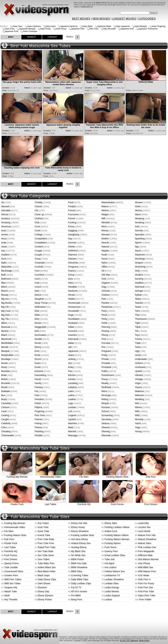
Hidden (72, 299)
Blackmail (6, 339)
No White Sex (78, 555)
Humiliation (74, 319)
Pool (104, 339)
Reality (105, 383)
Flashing (39, 431)
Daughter (39, 299)
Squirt (138, 251)
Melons (105, 210)
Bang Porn (77, 599)
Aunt (4, 259)
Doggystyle (40, 327)
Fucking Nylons (113, 543)
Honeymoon (74, 307)
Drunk (38, 343)
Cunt (37, 279)
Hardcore (73, 291)
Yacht (138, 423)
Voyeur (139, 387)
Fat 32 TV (76, 587)
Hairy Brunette (109, 29)
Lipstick (72, 419)
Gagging (72, 231)
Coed (37, 231)
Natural (105, 247)
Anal (4, 231)
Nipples (105, 251)
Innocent (73, 331)
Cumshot (39, 275)
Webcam (140, 395)
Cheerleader (8, 435)
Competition (41, 239)
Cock (37, 226)
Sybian (139, 295)
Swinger (139, 291)
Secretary (107, 419)
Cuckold (39, 267)
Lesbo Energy (112, 587)
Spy (137, 247)
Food (71, 202)
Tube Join (110, 559)
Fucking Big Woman (17, 476)
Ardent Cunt (111, 531)
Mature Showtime (147, 539)
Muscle (105, 243)
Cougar (38, 251)
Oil (103, 271)
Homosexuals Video (51, 476)
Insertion (73, 335)
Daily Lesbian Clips (81, 583)
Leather (72, 399)
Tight (138, 323)
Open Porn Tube (147, 595)
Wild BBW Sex (146, 567)
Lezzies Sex (144, 527)
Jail (70, 347)
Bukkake (6, 391)
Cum (37, 271)
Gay (70, 239)
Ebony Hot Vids (79, 523)
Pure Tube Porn (46, 543)
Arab (4, 243)
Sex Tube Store (46, 555)
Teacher (139, 303)
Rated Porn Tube (47, 547)
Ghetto (72, 247)
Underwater (141, 359)
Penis (104, 315)
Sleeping (140, 218)
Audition (5, 255)
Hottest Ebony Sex (81, 543)
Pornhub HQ (84, 503)
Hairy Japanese (123, 26)
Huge (71, 315)
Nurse (105, 259)
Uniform (139, 363)
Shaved (105, 427)
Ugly (137, 351)
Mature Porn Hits (147, 535)
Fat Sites (84, 476)
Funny (71, 226)
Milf (103, 218)
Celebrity (6, 423)
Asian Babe (87, 26)
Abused (5, 206)
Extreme (39, 371)
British (4, 379)
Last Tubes (51, 503)
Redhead (106, 387)
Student (139, 275)
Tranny (139, 339)
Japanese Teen (78, 29)
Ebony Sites (111, 523)
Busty (4, 399)
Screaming (107, 415)
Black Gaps (44, 575)
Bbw (3, 283)
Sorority (139, 231)
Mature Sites (145, 543)
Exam (38, 363)
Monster (106, 235)
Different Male (145, 555)
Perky (104, 319)
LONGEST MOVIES (124, 19)
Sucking (139, 279)
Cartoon (5, 407)
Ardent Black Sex (47, 567)
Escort (38, 359)
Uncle (138, 355)
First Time (40, 415)
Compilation (41, 243)
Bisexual (6, 327)
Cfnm (4, 427)
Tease (138, 307)
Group (71, 275)
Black (4, 335)
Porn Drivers (151, 503)
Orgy (104, 287)
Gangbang (73, 235)
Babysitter (6, 267)
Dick (37, 311)
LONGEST (52, 37)
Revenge (106, 395)
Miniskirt (106, 222)
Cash (4, 411)
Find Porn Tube (146, 591)
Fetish (38, 403)
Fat (36, 391)
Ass (3, 251)
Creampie (40, 263)
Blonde (5, 347)
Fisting (38, 423)
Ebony (38, 347)
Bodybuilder (7, 355)
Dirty (37, 319)
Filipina (38, 407)
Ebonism (42, 587)
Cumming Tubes (80, 575)
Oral (104, 279)
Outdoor (106, 295)
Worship (139, 419)
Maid (71, 427)
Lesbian (72, 407)
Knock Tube (44, 535)
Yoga (138, 427)
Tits (137, 331)
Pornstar (106, 343)
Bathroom (6, 279)
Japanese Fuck (11, 31)
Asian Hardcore (34, 26)
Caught (5, 419)
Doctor (38, 323)
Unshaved (140, 367)
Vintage (139, 379)
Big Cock (6, 311)
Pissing (105, 331)
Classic (38, 206)
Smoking (139, 222)
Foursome (73, 214)
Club (37, 222)
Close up (39, 214)
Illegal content (144, 641)
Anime (5, 235)
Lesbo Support (112, 595)
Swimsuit (140, 287)
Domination (41, 335)
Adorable (6, 210)
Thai (137, 315)
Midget (105, 214)
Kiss (70, 371)
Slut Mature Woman (148, 559)
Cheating (6, 431)
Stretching (140, 267)
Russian (106, 407)
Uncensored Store (14, 571)
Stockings (140, 259)
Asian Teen (17, 26)
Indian (71, 327)
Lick (70, 411)
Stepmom (140, 255)
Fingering (39, 411)
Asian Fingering (158, 26)
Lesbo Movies (112, 591)
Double (38, 339)
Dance (38, 295)
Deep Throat (41, 303)
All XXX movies (79, 591)
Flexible (39, 435)
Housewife (73, 311)
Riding (105, 399)
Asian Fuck (9, 29)
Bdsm (4, 287)
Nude (104, 255)
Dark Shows (44, 583)
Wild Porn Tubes (13, 579)
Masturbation (108, 202)
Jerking (72, 359)
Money (105, 231)
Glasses (72, 259)
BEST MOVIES (81, 19)
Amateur (6, 218)
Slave (138, 214)
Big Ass (5, 299)
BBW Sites (77, 571)
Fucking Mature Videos (117, 535)
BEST (11, 37)
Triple (138, 343)
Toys (137, 335)
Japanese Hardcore (69, 26)
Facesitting (40, 375)
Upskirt (139, 371)
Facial (38, 379)
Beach (5, 291)
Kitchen (72, 375)
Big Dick (5, 315)
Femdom (39, 399)
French (72, 218)
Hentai (71, 295)
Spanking (140, 239)
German (72, 243)
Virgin (138, 383)
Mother (105, 239)
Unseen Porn (11, 575)
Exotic (38, 367)
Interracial (73, 339)
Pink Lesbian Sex (147, 547)
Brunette (6, 383)
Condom (39, 247)
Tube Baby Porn (46, 563)
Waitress (139, 391)
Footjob (72, 206)
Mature (105, 206)
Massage (73, 435)
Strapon (139, 263)
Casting (5, 415)
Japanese (73, 351)
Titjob (138, 327)
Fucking (72, 222)
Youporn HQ (11, 587)
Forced (72, 210)
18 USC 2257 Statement (129, 641)
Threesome (141, 319)
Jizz (70, 363)
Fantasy (39, 387)
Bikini (4, 323)
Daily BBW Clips (80, 579)
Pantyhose (107, 307)
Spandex (140, 235)
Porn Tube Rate (46, 539)
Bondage (6, 359)
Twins (138, 347)
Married (72, 431)
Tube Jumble (11, 567)
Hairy (71, 283)
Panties (105, 303)
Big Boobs (7, 303)
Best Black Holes (47, 571)
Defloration (40, 307)
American (6, 226)
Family (38, 383)
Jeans (71, 355)
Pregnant (106, 351)
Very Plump (144, 563)
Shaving (106, 431)
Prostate (106, 363)
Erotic (38, 355)
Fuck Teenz (110, 547)
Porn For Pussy (146, 583)
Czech (38, 287)
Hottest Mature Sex (115, 571)
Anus (4, 239)
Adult (7, 595)
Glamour (73, 255)
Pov (103, 347)
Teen (137, 311)
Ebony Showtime (80, 531)
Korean (72, 379)
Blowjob (5, 351)
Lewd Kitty (143, 523)
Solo (137, 226)
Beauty (5, 295)
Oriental (106, 291)
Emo (37, 351)
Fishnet (38, 419)
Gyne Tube (43, 531)
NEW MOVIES (101, 19)
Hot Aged (109, 563)
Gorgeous (73, 267)
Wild (137, 415)
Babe (4, 263)
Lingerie (72, 415)
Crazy (38, 259)
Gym (71, 279)
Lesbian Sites (112, 583)
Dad (37, 291)
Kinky (71, 367)
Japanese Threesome (148, 29)
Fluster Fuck (17, 503)
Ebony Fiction (45, 599)
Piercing (106, 327)
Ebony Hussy (78, 527)
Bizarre (5, 331)
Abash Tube (10, 591)
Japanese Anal (127, 29)
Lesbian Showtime (114, 579)
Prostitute (106, 367)
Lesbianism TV (112, 575)
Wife (137, 411)
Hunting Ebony (79, 547)
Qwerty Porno (11, 563)
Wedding (140, 399)
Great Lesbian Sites (115, 555)
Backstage (7, 271)
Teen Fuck (94, 29)
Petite (104, 323)
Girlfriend (73, 251)
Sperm (138, 243)
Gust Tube (43, 527)
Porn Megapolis (146, 551)
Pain (104, 299)
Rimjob (105, 403)
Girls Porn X (144, 579)
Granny (72, 271)
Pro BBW (76, 595)
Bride (4, 375)
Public (105, 371)
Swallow (139, 283)
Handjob (72, 287)
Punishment (108, 375)
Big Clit (5, 307)
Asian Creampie (30, 31)
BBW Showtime (79, 567)
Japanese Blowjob (27, 29)
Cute (37, 283)
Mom (104, 226)
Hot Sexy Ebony (79, 539)
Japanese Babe (104, 26)
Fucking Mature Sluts (117, 476)
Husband (73, 323)
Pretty (105, 355)
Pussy (105, 379)
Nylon (104, 263)
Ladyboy (72, 387)
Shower (139, 202)
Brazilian (6, 371)
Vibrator (139, 375)
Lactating (73, 383)
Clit (36, 210)
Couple (38, 255)
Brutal (4, 387)
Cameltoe (6, 403)
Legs (71, 403)
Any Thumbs (11, 599)
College (39, 235)
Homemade (74, 303)
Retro (104, 391)
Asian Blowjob (141, 26)
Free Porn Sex (145, 587)
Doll (37, 331)
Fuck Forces (117, 503)
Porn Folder (145, 599)
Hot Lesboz (110, 567)
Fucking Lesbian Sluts (83, 535)
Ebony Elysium (45, 595)
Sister (138, 206)
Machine (72, 423)
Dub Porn (151, 476)
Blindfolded (7, 343)
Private (105, 359)
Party (104, 311)
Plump (105, 335)
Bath (4, 275)
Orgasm (106, 283)
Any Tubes (43, 523)
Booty (4, 367)
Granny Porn (111, 551)
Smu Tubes (44, 559)
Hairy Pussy (45, 29)
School (105, 411)
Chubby (39, 202)
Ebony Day (43, 591)
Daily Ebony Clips (47, 579)
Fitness (38, 427)
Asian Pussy (61, 29)
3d (3, 202)
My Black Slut (78, 551)
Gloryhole (73, 263)
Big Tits (5, 319)
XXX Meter (144, 575)
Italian (71, 343)
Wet (137, 403)
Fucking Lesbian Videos (117, 527)
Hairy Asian (50, 26)
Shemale (106, 435)
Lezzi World (144, 531)
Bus (3, 395)
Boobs (5, 363)
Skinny (138, 210)
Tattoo (138, 299)
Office (104, 267)
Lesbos (108, 599)
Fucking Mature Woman (117, 539)
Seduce (105, 423)
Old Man (106, 275)
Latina (71, 395)
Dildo (37, 315)
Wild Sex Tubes (12, 583)
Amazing (6, 222)
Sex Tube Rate (45, 551)
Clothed (39, 218)
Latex (71, 391)
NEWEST (32, 37)
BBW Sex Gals (79, 563)
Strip (137, 271)
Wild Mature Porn (147, 571)
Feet (37, 395)
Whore (138, 407)
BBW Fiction (78, 559)
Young (138, 431)
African (5, 214)
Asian (4, 247)
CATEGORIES (147, 19)
